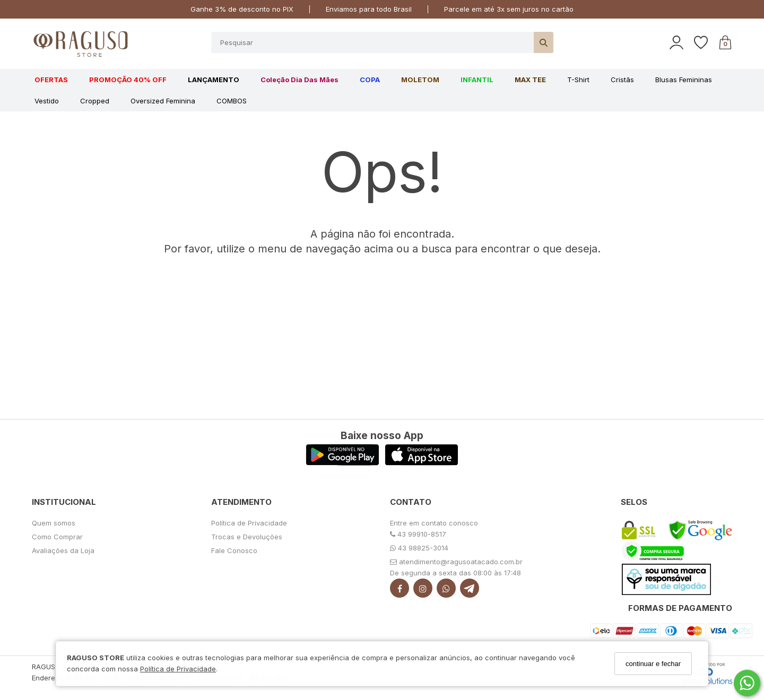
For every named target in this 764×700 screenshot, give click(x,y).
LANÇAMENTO (214, 80)
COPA (370, 80)
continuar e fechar (653, 664)
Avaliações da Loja (63, 550)
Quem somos (54, 523)
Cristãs (622, 80)
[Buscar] (544, 42)
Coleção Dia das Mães (299, 80)
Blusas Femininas (684, 80)
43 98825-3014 (419, 548)
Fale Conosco (234, 550)
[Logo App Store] (422, 463)
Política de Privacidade (178, 669)
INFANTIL (477, 80)
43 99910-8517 (418, 534)
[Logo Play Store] (342, 463)
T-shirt (578, 80)
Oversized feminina (163, 101)
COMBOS (232, 101)
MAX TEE (530, 80)
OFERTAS (51, 80)
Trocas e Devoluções (247, 537)
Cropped (95, 101)
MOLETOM (420, 80)
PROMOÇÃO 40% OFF (128, 80)
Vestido (47, 101)
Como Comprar (57, 537)
